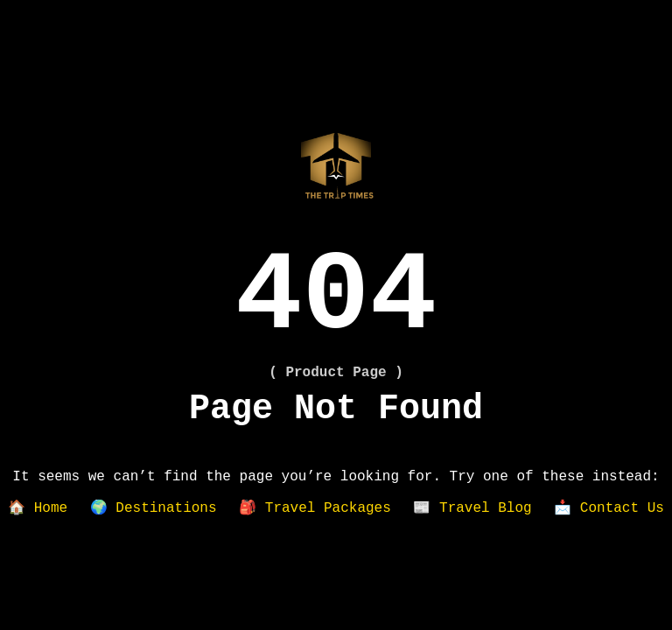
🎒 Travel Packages (315, 508)
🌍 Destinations (154, 508)
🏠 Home (38, 508)
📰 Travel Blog (472, 508)
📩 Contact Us (609, 508)
